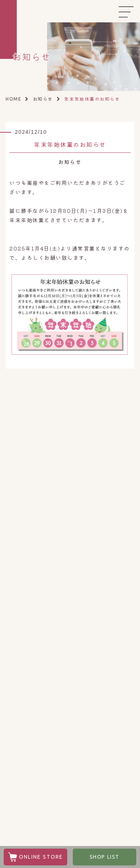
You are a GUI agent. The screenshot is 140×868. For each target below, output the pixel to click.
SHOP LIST (105, 857)
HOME (13, 99)
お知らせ (43, 99)
